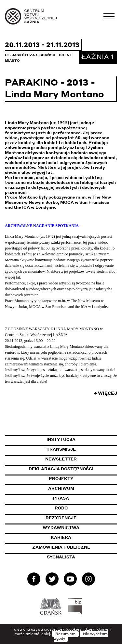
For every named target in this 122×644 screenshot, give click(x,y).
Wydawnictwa (61, 528)
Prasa (61, 498)
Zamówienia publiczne (75, 547)
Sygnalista (61, 557)
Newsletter (61, 459)
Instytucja (61, 439)
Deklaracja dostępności (61, 469)
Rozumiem (65, 634)
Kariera (61, 537)
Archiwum (61, 488)
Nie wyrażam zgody (81, 636)
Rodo (61, 508)
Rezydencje (61, 518)
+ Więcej (106, 393)
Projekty (61, 479)
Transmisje (82, 449)
